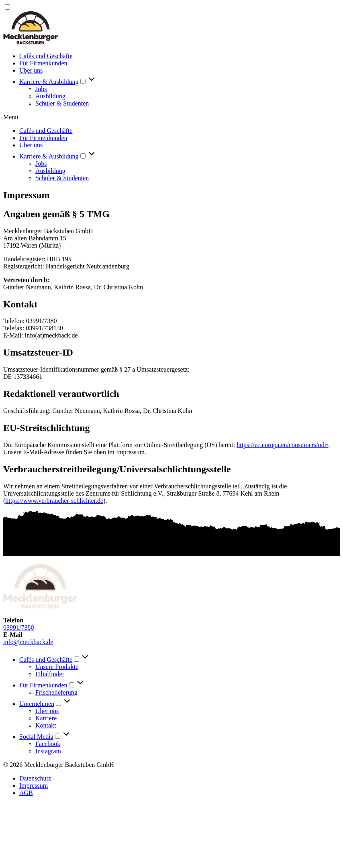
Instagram (48, 751)
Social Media (36, 737)
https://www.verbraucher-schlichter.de (54, 501)
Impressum (34, 786)
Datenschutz (35, 778)
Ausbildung (50, 96)
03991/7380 (18, 627)
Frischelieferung (56, 692)
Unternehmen (37, 704)
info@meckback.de (28, 642)
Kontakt (46, 725)
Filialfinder (50, 674)
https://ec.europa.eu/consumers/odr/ (282, 445)
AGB (26, 793)
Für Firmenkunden (43, 63)
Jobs (41, 89)
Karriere (46, 718)
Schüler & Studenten (62, 103)
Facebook (48, 744)
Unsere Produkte (57, 667)
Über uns (31, 70)
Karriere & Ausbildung (49, 82)
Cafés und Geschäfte (46, 56)
